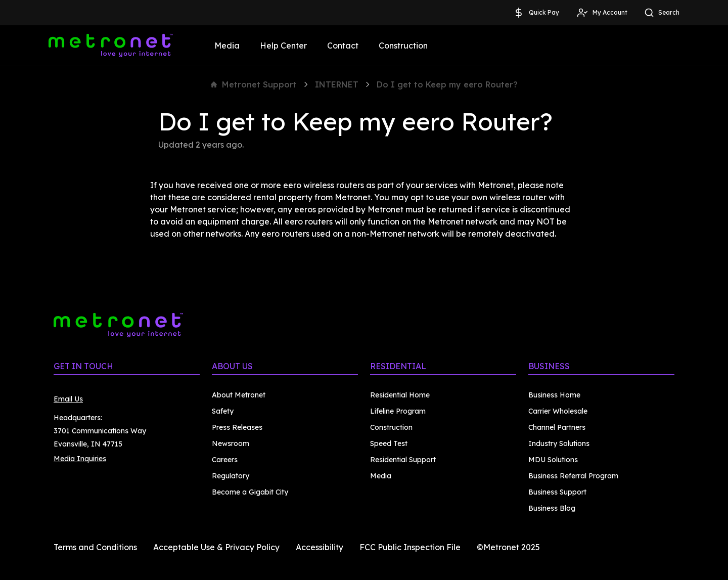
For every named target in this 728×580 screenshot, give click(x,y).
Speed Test (389, 443)
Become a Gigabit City (250, 492)
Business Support (557, 492)
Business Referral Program (573, 476)
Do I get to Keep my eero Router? (447, 84)
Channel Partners (557, 427)
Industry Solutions (559, 443)
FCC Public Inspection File (410, 547)
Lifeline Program (398, 411)
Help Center (283, 46)
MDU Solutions (553, 460)
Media (227, 46)
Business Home (554, 395)
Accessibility (320, 547)
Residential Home (400, 395)
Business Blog (552, 508)
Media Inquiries (80, 459)
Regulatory (231, 476)
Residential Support (403, 460)
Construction (403, 46)
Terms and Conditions (95, 547)
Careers (225, 460)
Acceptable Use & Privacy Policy (216, 547)
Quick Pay (536, 13)
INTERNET (337, 84)
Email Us (68, 399)
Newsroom (231, 443)
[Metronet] (111, 46)
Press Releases (237, 427)
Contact (343, 46)
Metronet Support (254, 84)
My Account (602, 13)
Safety (223, 411)
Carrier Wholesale (558, 411)
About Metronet (239, 395)
